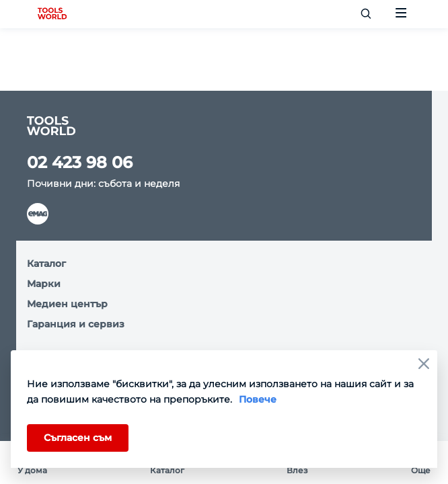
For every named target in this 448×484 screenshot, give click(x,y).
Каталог (46, 264)
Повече (258, 399)
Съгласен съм (78, 438)
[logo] (52, 14)
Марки (44, 284)
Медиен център (67, 304)
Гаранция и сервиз (76, 324)
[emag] (38, 214)
